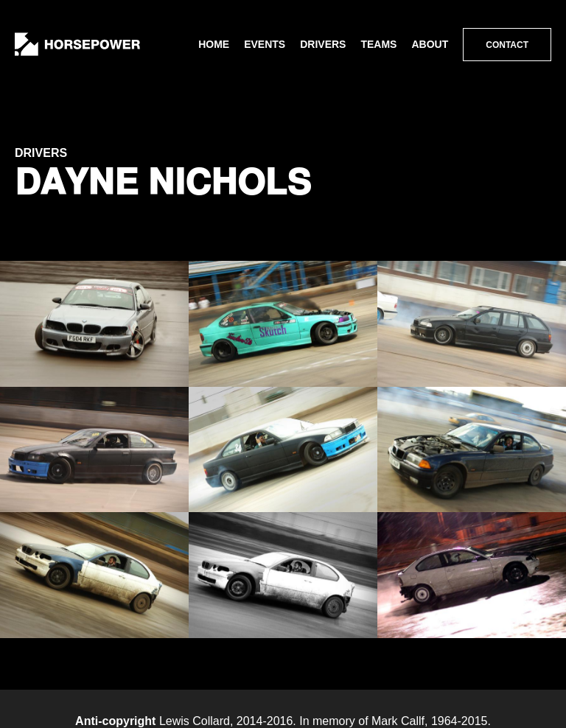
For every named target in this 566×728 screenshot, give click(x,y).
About (430, 44)
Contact (507, 45)
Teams (378, 44)
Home (214, 44)
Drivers (323, 44)
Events (265, 44)
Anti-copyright (115, 721)
